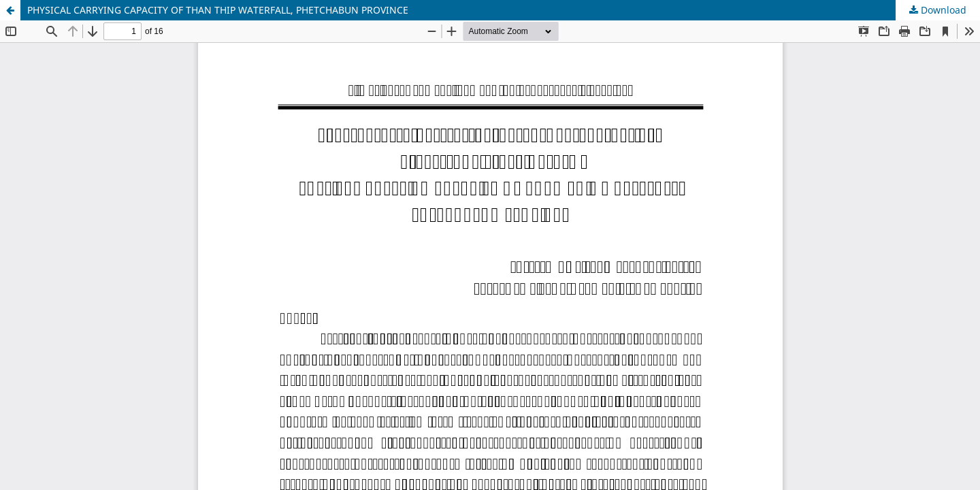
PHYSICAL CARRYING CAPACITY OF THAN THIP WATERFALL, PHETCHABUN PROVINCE (218, 10)
